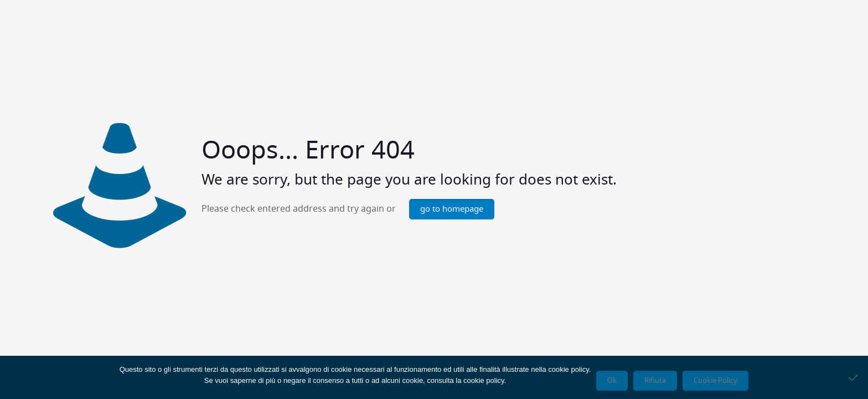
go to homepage (452, 209)
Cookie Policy (715, 381)
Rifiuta (655, 381)
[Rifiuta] (854, 377)
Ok (612, 381)
